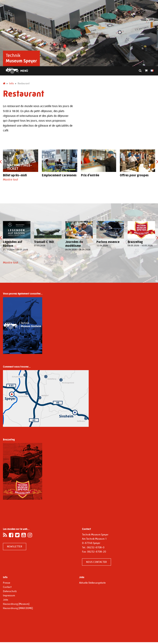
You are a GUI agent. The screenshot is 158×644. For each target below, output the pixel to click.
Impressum (9, 595)
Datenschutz (10, 591)
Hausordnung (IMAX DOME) (18, 608)
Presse (7, 583)
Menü (24, 71)
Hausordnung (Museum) (16, 604)
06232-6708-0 (96, 547)
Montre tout (11, 180)
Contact (7, 587)
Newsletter (15, 546)
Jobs (6, 600)
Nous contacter (97, 562)
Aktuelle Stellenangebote (92, 583)
